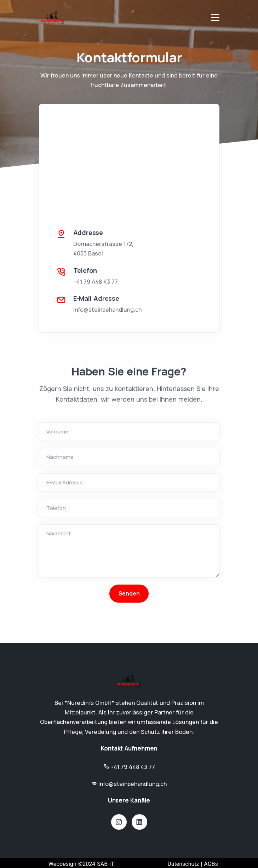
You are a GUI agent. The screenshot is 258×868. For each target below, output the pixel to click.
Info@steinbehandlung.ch (107, 310)
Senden (129, 593)
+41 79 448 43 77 (96, 282)
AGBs (211, 864)
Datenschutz (183, 864)
